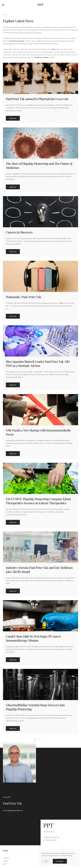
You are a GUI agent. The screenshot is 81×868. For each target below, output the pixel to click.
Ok (46, 861)
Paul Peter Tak (12, 803)
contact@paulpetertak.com (13, 810)
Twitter (5, 861)
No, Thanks (60, 861)
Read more (13, 118)
